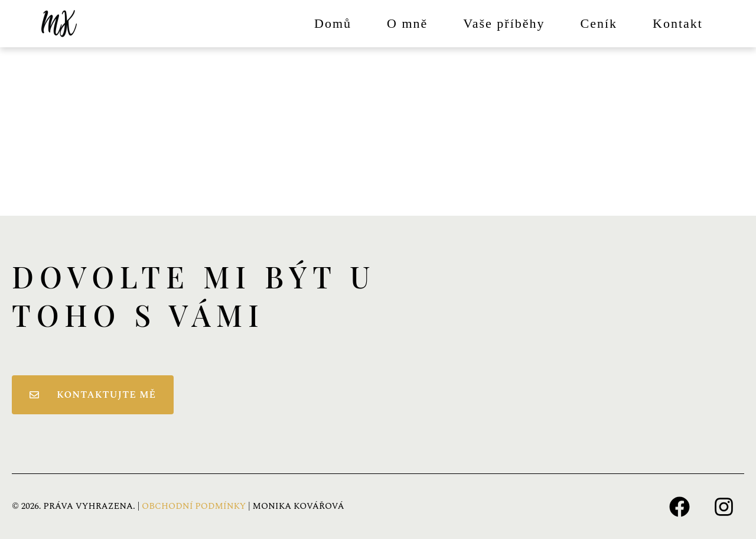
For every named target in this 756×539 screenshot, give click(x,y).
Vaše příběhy (504, 23)
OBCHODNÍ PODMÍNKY (194, 506)
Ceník (599, 23)
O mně (407, 23)
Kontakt (678, 23)
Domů (333, 23)
